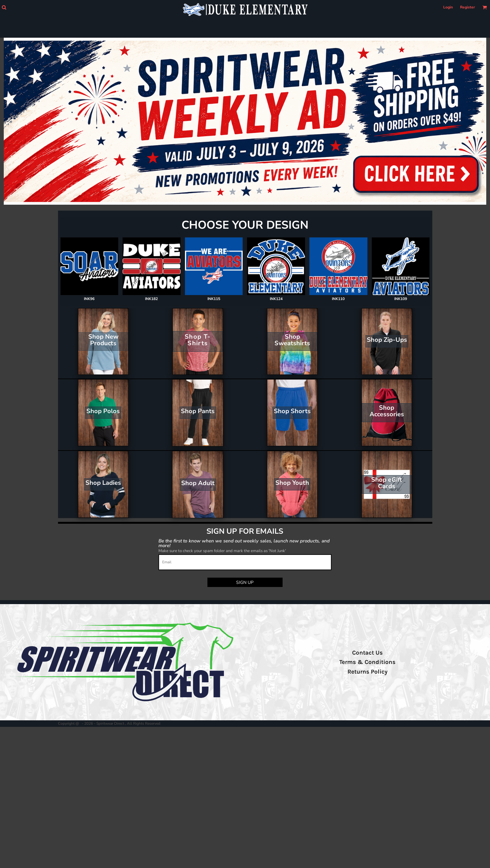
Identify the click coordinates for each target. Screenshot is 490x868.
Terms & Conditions (367, 662)
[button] (4, 7)
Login (448, 7)
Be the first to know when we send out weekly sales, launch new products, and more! (244, 543)
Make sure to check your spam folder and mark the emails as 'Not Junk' (222, 551)
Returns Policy (367, 672)
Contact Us (367, 653)
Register (468, 7)
